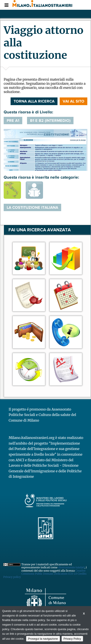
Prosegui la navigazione (43, 639)
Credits (82, 574)
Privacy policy (12, 577)
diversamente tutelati (71, 567)
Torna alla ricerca (34, 101)
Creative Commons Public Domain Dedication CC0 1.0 (53, 572)
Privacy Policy (72, 639)
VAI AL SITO (73, 101)
